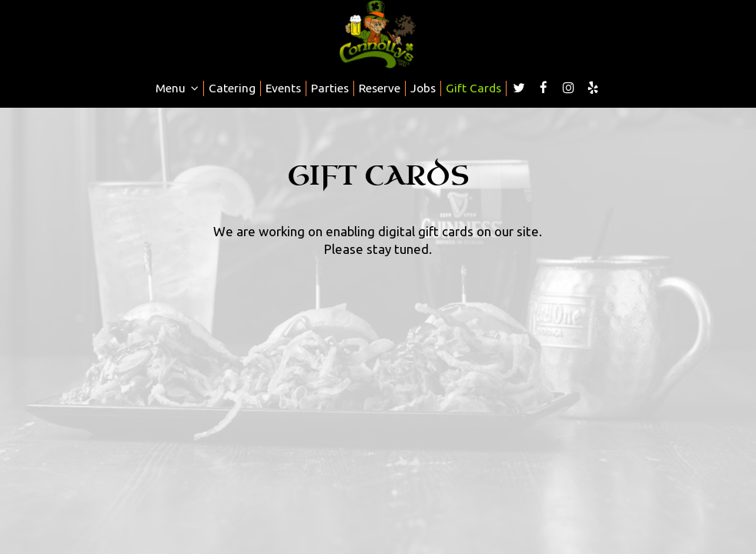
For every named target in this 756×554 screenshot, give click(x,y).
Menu (177, 88)
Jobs (423, 88)
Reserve (380, 88)
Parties (330, 88)
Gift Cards (473, 88)
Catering (232, 88)
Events (283, 88)
